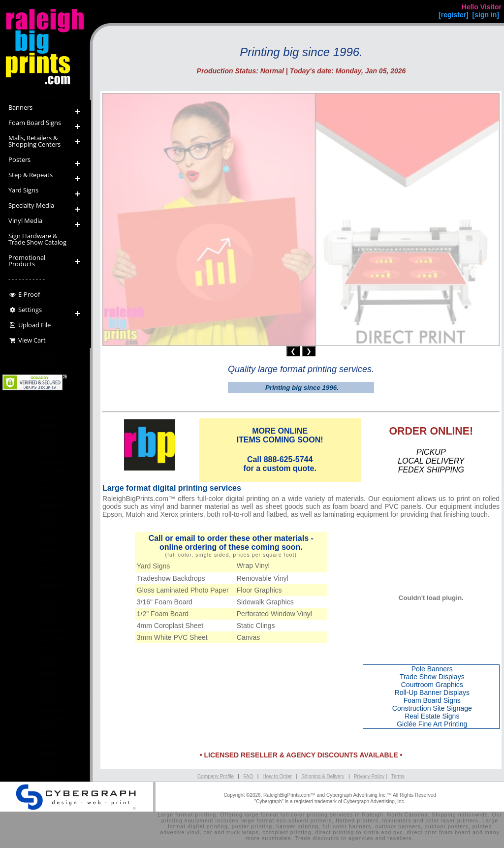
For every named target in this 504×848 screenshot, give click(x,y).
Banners (20, 107)
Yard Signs (23, 190)
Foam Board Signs (35, 123)
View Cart (27, 340)
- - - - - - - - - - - (27, 279)
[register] (454, 15)
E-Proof (24, 294)
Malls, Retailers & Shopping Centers (34, 141)
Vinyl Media (25, 220)
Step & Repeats (31, 175)
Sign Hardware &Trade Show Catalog (37, 239)
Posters (19, 159)
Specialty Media (31, 205)
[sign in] (486, 15)
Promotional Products (27, 261)
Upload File (30, 325)
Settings (25, 310)
